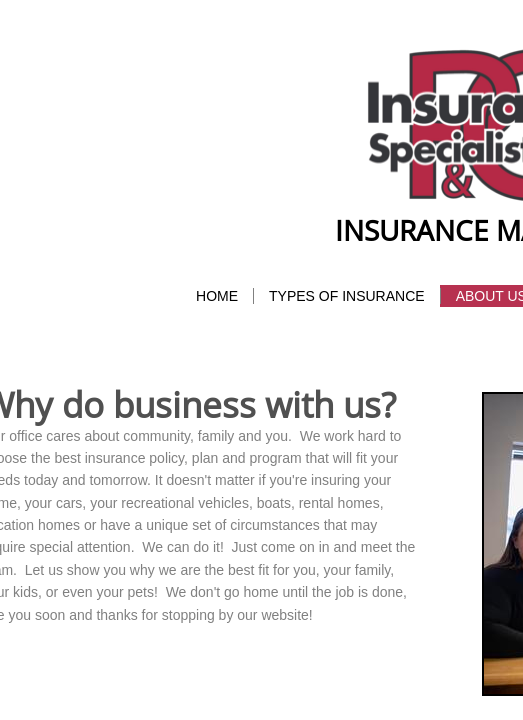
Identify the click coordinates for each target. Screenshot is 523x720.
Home (217, 296)
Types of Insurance (347, 296)
